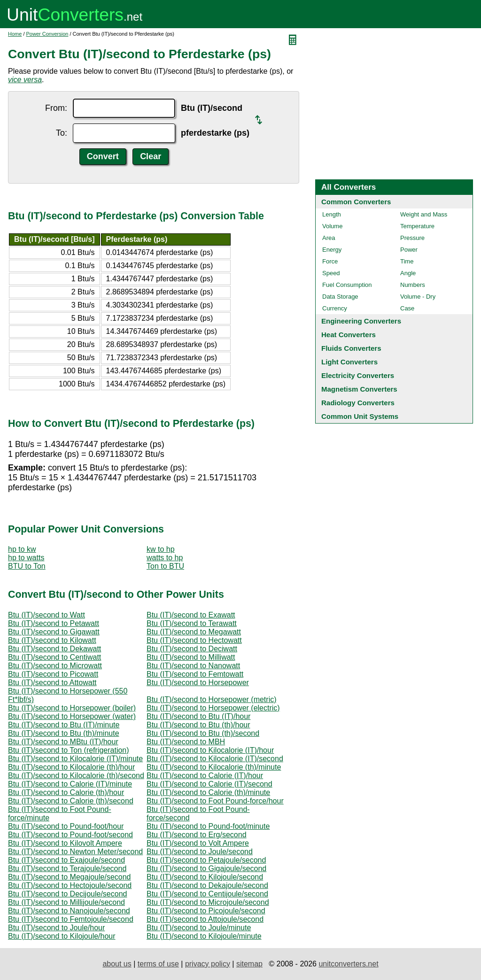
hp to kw (22, 549)
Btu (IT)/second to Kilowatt (52, 640)
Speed (331, 273)
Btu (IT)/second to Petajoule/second (206, 860)
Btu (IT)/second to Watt (47, 615)
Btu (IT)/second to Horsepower (198, 683)
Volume (332, 226)
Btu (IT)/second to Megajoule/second (69, 877)
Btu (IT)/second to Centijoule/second (207, 894)
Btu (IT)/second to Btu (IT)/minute (64, 725)
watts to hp (165, 558)
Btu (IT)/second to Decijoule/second (67, 894)
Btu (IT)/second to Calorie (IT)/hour (205, 776)
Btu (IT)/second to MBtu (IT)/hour (63, 742)
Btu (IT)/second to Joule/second (200, 852)
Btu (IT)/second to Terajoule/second (67, 868)
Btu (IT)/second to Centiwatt (54, 657)
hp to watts (26, 558)
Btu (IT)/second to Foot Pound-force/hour (215, 801)
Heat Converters (349, 335)
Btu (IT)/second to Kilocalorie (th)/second (76, 776)
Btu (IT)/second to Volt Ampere (198, 843)
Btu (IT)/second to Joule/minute (199, 928)
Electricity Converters (358, 375)
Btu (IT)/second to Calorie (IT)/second (209, 784)
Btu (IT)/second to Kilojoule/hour (62, 936)
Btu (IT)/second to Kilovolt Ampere (65, 843)
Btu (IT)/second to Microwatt (55, 666)
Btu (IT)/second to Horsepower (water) (72, 716)
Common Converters (356, 202)
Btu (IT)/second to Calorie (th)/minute (208, 792)
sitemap (249, 964)
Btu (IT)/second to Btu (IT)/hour (198, 716)
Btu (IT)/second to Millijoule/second (66, 902)
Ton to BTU (165, 566)
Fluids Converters (351, 348)
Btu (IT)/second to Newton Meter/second (75, 852)
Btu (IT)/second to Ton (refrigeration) (69, 750)
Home (15, 34)
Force (330, 261)
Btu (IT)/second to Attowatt (52, 683)
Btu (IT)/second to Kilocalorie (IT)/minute (75, 759)
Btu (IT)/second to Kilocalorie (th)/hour (71, 767)
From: (56, 108)
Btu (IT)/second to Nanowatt (193, 666)
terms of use (158, 964)
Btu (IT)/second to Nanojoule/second (69, 911)
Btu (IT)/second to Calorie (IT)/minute (70, 784)
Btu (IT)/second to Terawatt (192, 623)
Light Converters (349, 362)
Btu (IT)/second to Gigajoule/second (206, 868)
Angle (408, 273)
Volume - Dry (418, 297)
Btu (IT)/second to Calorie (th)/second (71, 801)
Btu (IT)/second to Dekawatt (54, 649)
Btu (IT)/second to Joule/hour (56, 928)
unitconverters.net (348, 964)
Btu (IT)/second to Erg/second (197, 835)
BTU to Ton (27, 566)
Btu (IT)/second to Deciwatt (192, 649)
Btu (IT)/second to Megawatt (194, 632)
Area (329, 238)
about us (117, 964)
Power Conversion (47, 34)
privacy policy (208, 964)
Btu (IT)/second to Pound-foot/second (70, 835)
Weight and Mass (424, 214)
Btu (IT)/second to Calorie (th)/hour (66, 792)
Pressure (412, 238)
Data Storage (340, 297)
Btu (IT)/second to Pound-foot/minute (208, 826)
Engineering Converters (361, 321)
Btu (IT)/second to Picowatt (53, 674)
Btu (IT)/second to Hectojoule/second (70, 885)
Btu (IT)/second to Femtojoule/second (71, 919)
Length (332, 214)
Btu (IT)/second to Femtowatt (195, 674)
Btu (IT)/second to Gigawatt (54, 632)
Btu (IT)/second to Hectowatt (194, 640)
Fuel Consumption (347, 285)
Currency (335, 308)
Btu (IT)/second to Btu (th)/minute (64, 733)
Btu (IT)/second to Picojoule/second (206, 911)
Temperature (417, 226)
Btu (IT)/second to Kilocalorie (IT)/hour (210, 750)
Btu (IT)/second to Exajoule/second (66, 860)
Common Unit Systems (360, 416)
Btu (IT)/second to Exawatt (191, 615)
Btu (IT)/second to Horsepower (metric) (212, 699)
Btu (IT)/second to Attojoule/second (205, 919)
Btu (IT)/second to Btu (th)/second (203, 733)
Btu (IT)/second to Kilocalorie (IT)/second (215, 759)
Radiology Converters (358, 403)
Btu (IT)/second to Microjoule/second (208, 902)
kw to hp (161, 549)
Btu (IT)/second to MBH (186, 742)
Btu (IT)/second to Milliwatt (191, 657)
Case (407, 308)
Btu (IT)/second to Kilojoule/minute (204, 936)
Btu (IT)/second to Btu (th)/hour (198, 725)
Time (407, 261)
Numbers (413, 285)
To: (62, 133)
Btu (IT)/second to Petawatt (54, 623)
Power (409, 250)
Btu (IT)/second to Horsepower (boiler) (72, 708)
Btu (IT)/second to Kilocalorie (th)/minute (214, 767)
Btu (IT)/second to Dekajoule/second (207, 885)
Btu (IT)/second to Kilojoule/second (205, 877)
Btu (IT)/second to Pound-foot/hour (66, 826)
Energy (332, 250)
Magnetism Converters (359, 389)
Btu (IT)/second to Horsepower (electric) (213, 708)
